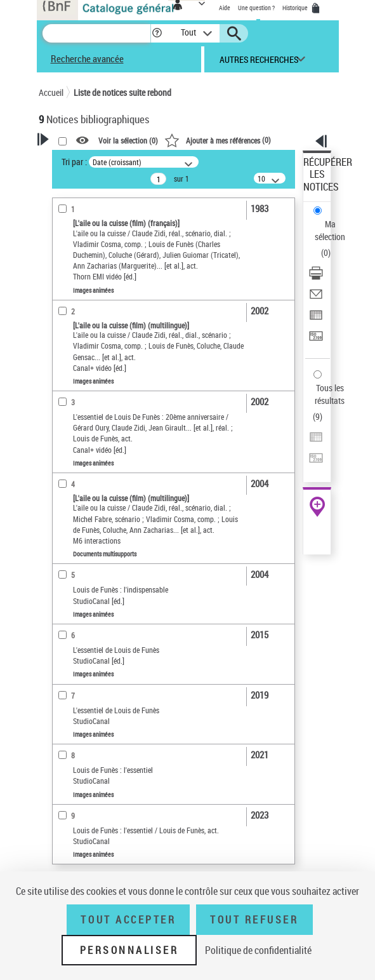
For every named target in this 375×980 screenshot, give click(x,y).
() (218, 140)
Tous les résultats (330, 394)
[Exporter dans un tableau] (316, 319)
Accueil (51, 92)
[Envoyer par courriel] (316, 298)
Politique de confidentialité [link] (258, 950)
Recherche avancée (87, 58)
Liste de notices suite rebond (122, 92)
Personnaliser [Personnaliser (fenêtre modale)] (129, 950)
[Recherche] (96, 33)
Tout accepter (128, 920)
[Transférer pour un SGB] (316, 340)
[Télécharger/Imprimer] (316, 277)
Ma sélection (330, 230)
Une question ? (256, 8)
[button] (157, 33)
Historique (296, 8)
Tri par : (74, 162)
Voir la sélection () (128, 140)
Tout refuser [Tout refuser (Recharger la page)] (254, 920)
